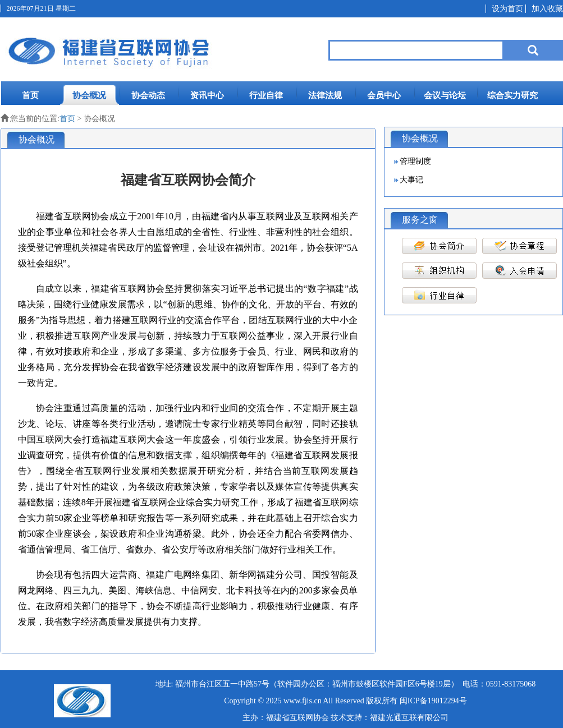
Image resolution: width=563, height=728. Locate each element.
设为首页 (507, 9)
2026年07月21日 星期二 (41, 8)
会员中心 (384, 95)
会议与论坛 (445, 95)
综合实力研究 (512, 95)
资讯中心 (207, 95)
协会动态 (148, 95)
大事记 (411, 180)
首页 (30, 95)
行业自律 (266, 95)
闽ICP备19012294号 (433, 701)
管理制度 (415, 161)
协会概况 (89, 95)
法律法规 (325, 95)
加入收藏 (547, 9)
